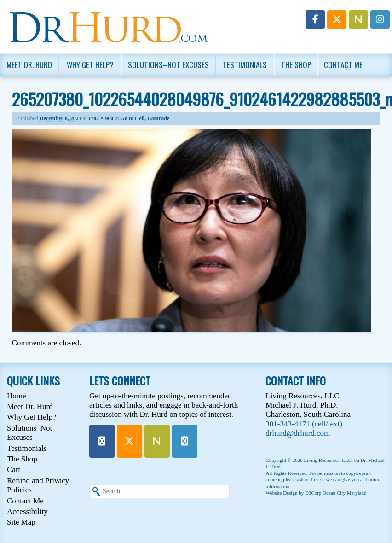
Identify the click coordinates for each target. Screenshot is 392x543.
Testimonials (245, 65)
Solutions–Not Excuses (168, 65)
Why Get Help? (90, 65)
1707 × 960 (101, 118)
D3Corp (313, 493)
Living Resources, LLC (328, 460)
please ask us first (301, 479)
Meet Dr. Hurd (29, 65)
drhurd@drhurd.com (298, 433)
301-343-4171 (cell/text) (304, 424)
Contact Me (343, 65)
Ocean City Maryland (344, 493)
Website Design (281, 493)
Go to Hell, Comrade (145, 118)
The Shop (296, 65)
